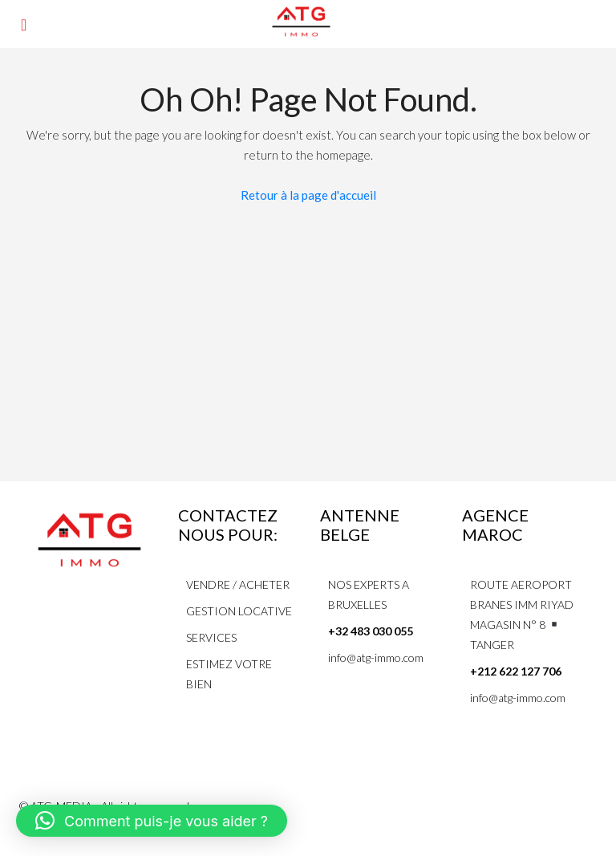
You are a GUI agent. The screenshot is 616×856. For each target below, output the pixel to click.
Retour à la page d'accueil (308, 195)
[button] (152, 821)
